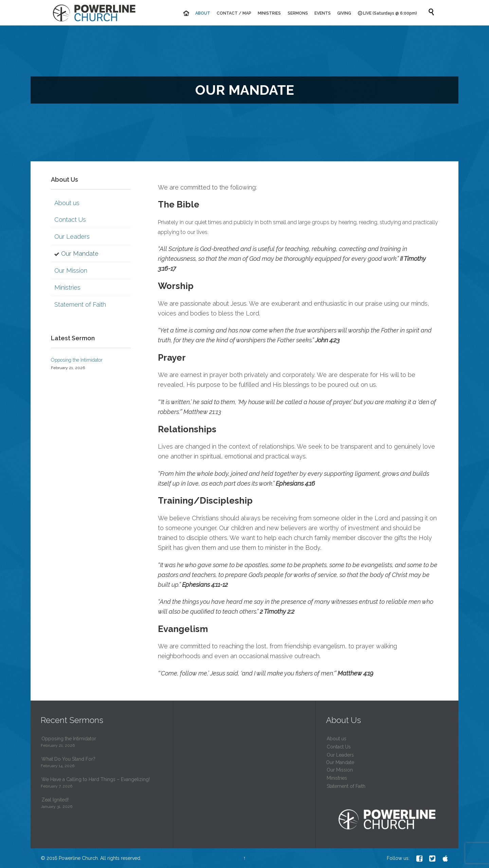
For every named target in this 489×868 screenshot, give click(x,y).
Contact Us (70, 220)
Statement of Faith (80, 304)
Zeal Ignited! (55, 800)
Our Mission (71, 270)
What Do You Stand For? (68, 759)
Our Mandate (80, 254)
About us (67, 203)
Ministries (67, 287)
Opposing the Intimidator (77, 360)
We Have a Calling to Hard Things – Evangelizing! (96, 779)
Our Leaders (72, 237)
